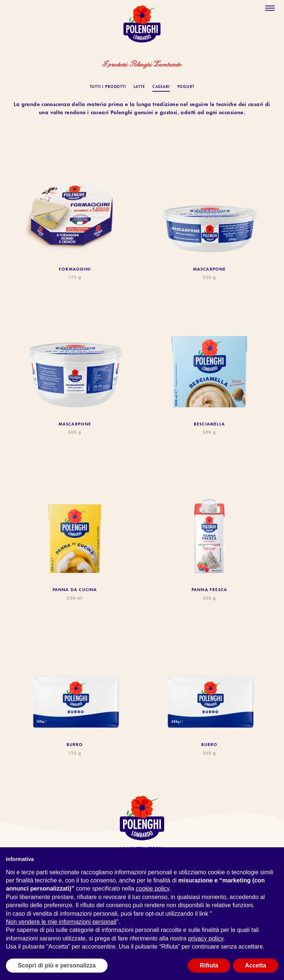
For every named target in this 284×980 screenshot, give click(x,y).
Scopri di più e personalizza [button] (57, 965)
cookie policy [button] (152, 889)
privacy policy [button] (206, 938)
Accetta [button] (256, 965)
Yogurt (186, 87)
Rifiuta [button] (209, 965)
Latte (139, 87)
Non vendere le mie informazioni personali (61, 922)
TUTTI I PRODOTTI (108, 87)
